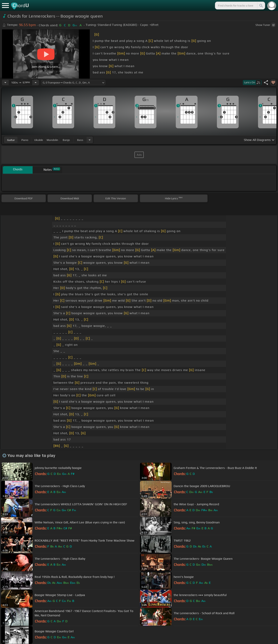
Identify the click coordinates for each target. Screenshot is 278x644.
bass (80, 140)
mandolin (52, 140)
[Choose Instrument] (90, 140)
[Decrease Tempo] (5, 82)
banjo (66, 140)
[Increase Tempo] (36, 82)
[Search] (261, 6)
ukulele (39, 140)
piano (25, 140)
